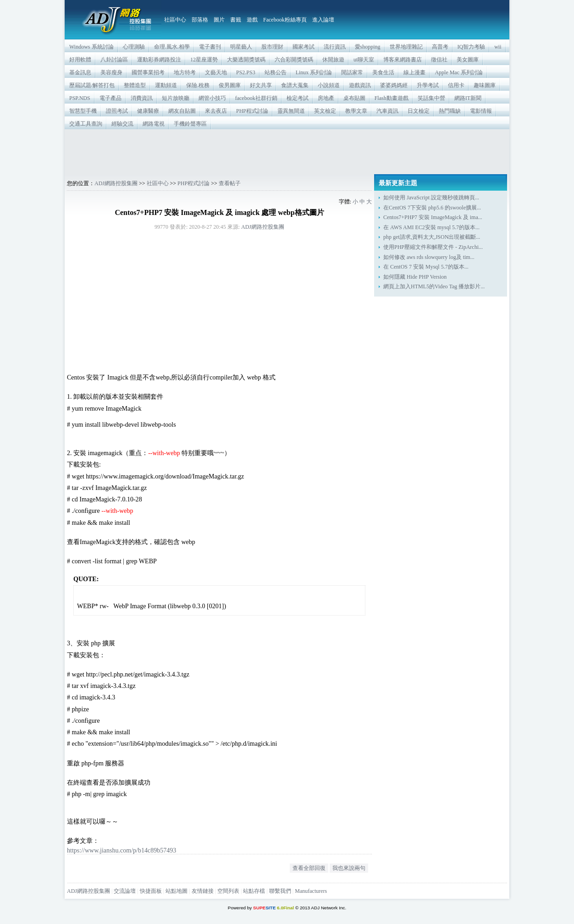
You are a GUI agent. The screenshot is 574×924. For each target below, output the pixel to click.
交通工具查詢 (86, 124)
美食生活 (383, 72)
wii (498, 47)
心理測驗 (134, 47)
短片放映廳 (176, 98)
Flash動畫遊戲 (392, 98)
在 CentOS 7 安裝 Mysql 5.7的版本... (426, 267)
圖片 (219, 20)
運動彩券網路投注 (159, 60)
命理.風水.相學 (172, 47)
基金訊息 (80, 72)
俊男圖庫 (230, 85)
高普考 (440, 47)
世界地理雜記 (406, 47)
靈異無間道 (291, 111)
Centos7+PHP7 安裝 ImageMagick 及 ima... (433, 217)
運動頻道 (166, 85)
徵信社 (439, 60)
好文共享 (261, 85)
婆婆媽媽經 (394, 85)
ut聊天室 (364, 60)
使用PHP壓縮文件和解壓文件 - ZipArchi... (433, 247)
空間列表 (228, 891)
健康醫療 (148, 111)
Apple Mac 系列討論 (459, 72)
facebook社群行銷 (256, 98)
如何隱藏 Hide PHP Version (415, 277)
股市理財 (272, 47)
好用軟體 (80, 60)
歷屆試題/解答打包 (92, 85)
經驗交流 (122, 124)
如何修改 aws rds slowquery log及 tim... (429, 257)
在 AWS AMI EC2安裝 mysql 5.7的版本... (431, 227)
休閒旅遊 (333, 60)
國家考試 (304, 47)
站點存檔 (254, 891)
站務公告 (276, 72)
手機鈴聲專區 (190, 124)
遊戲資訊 (360, 85)
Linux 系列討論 (314, 72)
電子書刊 (210, 47)
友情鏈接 (203, 891)
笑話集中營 (431, 98)
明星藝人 (241, 47)
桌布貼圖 (354, 98)
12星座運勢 (204, 60)
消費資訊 (142, 98)
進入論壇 (323, 20)
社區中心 (175, 20)
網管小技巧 (212, 98)
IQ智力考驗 (472, 47)
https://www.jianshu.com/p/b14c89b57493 (121, 850)
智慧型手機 (83, 111)
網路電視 (154, 124)
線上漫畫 (414, 72)
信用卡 (456, 85)
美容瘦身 (111, 72)
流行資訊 (335, 47)
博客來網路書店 (403, 60)
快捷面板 (151, 891)
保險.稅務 (198, 85)
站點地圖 (177, 891)
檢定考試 (298, 98)
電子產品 (110, 98)
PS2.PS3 (246, 72)
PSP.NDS (80, 98)
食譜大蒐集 (295, 85)
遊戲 (252, 20)
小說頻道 (329, 85)
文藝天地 (216, 72)
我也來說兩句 (349, 868)
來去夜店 (216, 111)
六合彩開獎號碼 (294, 60)
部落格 (200, 20)
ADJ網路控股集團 (116, 183)
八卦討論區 (114, 60)
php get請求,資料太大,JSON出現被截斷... (432, 237)
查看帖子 (230, 183)
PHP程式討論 (252, 111)
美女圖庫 (468, 60)
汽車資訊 (387, 111)
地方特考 (185, 72)
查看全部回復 (309, 868)
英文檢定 (325, 111)
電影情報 (481, 111)
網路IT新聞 (468, 98)
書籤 (236, 20)
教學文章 (356, 111)
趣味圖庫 (485, 85)
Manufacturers (311, 891)
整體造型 (135, 85)
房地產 (326, 98)
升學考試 (428, 85)
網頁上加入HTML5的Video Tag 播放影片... (434, 286)
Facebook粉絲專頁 (285, 20)
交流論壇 (125, 891)
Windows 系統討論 (91, 47)
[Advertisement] (287, 152)
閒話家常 (352, 72)
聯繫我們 (280, 891)
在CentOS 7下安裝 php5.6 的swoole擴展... (432, 208)
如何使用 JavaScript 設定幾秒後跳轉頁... (431, 198)
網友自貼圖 (182, 111)
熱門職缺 (450, 111)
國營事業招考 (148, 72)
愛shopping (368, 47)
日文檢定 (419, 111)
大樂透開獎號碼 (246, 60)
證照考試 (117, 111)
